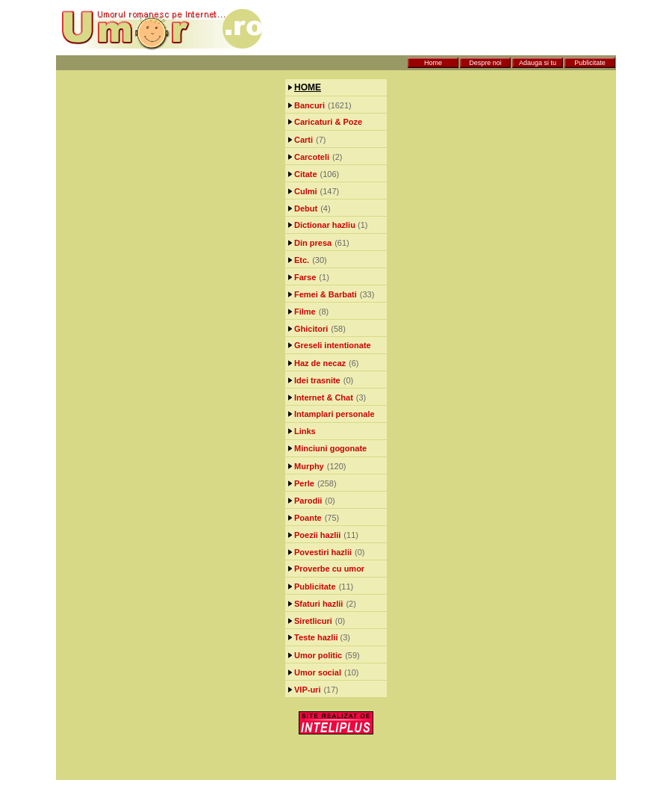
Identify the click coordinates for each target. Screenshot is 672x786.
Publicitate (590, 63)
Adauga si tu (538, 63)
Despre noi (485, 63)
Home (433, 63)
